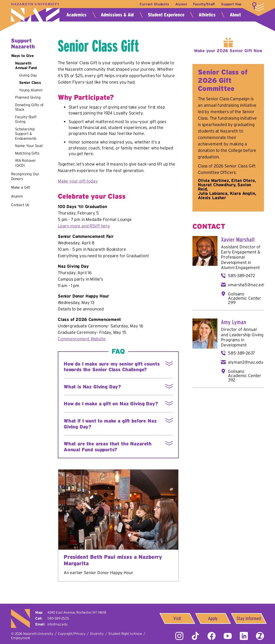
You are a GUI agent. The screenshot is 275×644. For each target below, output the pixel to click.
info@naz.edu (57, 624)
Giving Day (28, 75)
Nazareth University (35, 12)
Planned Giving (28, 97)
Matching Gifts (27, 153)
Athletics (207, 15)
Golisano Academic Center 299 (245, 298)
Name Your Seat (29, 146)
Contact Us (20, 205)
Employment (21, 638)
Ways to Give (22, 56)
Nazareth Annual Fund (26, 66)
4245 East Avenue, (77, 612)
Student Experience (166, 15)
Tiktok (195, 636)
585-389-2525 (58, 618)
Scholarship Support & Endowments (26, 134)
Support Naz (231, 4)
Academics (76, 15)
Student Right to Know (125, 634)
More (258, 7)
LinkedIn (244, 636)
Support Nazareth (23, 44)
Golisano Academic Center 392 (245, 375)
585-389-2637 (241, 353)
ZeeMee (260, 636)
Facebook (212, 636)
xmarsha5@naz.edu (247, 285)
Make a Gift (21, 187)
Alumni (180, 4)
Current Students (153, 4)
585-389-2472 (241, 276)
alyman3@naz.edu (246, 362)
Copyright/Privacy (72, 634)
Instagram (179, 636)
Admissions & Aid (117, 15)
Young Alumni (31, 90)
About (235, 15)
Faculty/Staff (204, 4)
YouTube (228, 636)
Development (234, 345)
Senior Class (30, 83)
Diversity (97, 634)
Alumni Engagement (240, 267)
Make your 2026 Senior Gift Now (228, 51)
